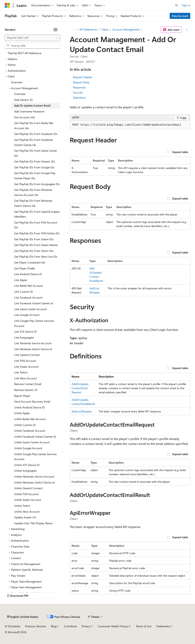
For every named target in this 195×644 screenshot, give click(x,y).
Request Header (82, 77)
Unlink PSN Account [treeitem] (26, 494)
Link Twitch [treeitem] (21, 372)
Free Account (180, 16)
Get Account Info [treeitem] (25, 117)
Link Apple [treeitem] (20, 280)
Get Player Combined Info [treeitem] (30, 262)
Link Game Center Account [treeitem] (30, 309)
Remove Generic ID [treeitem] (26, 390)
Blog (54, 626)
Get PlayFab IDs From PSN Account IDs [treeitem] (36, 225)
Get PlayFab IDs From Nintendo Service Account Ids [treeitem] (33, 192)
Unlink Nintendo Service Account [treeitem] (34, 477)
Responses (79, 87)
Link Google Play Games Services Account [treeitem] (34, 323)
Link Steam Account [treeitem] (26, 367)
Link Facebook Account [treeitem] (28, 297)
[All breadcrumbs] (73, 30)
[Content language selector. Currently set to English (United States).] (23, 617)
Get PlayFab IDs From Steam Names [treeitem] (36, 245)
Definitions (79, 98)
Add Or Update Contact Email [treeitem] (32, 105)
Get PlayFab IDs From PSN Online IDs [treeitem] (37, 233)
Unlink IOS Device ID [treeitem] (27, 465)
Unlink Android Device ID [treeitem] (29, 407)
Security (78, 92)
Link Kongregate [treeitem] (24, 337)
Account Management (126, 29)
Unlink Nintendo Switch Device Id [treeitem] (34, 482)
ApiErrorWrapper (82, 411)
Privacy (86, 626)
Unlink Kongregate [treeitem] (25, 471)
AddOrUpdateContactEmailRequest (80, 388)
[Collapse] (55, 30)
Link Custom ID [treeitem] (23, 292)
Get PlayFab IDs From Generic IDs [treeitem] (35, 161)
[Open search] (177, 5)
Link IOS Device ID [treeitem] (25, 332)
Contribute (70, 626)
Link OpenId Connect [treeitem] (27, 355)
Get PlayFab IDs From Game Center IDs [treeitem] (36, 153)
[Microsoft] (7, 5)
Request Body (81, 82)
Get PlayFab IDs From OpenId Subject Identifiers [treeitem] (37, 214)
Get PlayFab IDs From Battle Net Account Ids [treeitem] (34, 126)
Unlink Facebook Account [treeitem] (30, 431)
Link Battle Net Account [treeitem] (29, 286)
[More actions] (187, 30)
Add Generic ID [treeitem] (23, 100)
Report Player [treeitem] (22, 396)
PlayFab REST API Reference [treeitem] (25, 53)
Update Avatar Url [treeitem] (25, 517)
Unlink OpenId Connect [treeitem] (28, 488)
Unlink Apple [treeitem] (22, 413)
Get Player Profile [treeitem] (24, 268)
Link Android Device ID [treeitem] (28, 274)
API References (88, 29)
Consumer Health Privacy (113, 626)
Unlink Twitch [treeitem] (22, 506)
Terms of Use (144, 626)
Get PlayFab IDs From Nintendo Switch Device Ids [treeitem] (33, 203)
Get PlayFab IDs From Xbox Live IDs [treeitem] (36, 257)
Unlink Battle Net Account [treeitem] (30, 419)
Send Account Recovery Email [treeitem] (32, 401)
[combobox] (33, 38)
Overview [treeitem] (17, 82)
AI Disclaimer (13, 626)
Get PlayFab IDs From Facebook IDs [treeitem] (36, 134)
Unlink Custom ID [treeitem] (25, 425)
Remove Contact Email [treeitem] (28, 384)
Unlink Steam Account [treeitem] (28, 500)
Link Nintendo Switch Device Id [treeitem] (33, 349)
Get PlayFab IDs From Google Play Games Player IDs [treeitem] (35, 176)
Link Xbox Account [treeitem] (25, 378)
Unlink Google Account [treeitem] (28, 448)
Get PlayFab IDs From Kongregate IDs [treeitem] (37, 184)
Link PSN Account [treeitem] (25, 361)
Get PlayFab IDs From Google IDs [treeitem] (34, 167)
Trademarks (163, 626)
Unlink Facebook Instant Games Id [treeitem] (35, 437)
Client (105, 29)
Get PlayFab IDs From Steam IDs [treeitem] (34, 239)
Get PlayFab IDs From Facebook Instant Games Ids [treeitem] (33, 142)
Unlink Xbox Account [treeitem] (27, 512)
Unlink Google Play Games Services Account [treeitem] (35, 457)
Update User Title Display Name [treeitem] (33, 523)
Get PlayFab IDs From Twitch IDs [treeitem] (34, 251)
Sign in (186, 5)
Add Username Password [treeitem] (29, 111)
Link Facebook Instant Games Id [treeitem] (34, 303)
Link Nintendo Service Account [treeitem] (33, 343)
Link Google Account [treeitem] (27, 315)
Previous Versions (36, 626)
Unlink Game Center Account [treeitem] (32, 442)
